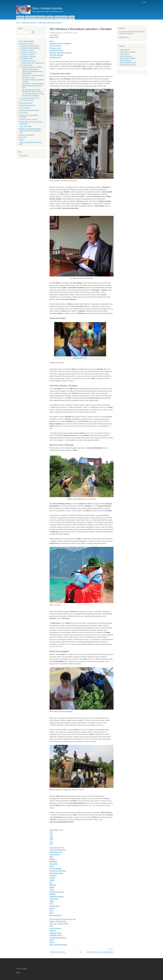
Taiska (52, 901)
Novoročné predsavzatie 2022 (27, 105)
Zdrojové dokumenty (126, 60)
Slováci (52, 942)
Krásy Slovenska (55, 928)
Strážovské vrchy (56, 852)
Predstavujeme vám (56, 50)
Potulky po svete (55, 48)
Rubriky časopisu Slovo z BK (128, 62)
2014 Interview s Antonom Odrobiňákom (100, 952)
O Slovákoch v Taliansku (28, 54)
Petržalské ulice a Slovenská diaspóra (30, 110)
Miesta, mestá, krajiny (126, 56)
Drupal (25, 969)
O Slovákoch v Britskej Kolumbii (30, 46)
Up (81, 952)
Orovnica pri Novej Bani (58, 871)
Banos (52, 913)
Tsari (51, 904)
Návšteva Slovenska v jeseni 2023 (29, 119)
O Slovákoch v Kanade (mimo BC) (30, 48)
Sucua (52, 889)
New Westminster (56, 915)
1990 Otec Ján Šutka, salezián (30, 69)
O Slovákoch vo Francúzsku (28, 56)
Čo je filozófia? (24, 113)
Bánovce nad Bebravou (58, 850)
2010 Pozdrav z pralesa (57, 952)
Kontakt (71, 17)
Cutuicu (52, 908)
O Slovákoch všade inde (27, 100)
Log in (145, 2)
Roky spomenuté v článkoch (128, 58)
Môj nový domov (55, 46)
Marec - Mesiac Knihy (26, 126)
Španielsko (53, 861)
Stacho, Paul (54, 37)
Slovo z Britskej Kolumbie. (48, 8)
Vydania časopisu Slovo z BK (128, 65)
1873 (51, 832)
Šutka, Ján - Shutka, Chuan (59, 924)
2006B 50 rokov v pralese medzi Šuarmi (33, 75)
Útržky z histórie (125, 54)
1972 (51, 841)
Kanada (52, 878)
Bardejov (53, 894)
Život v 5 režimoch (25, 108)
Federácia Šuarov (56, 933)
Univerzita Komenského (58, 938)
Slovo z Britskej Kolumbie (58, 945)
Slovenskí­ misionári (56, 55)
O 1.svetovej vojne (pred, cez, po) (30, 98)
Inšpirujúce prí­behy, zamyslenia (60, 43)
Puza (51, 911)
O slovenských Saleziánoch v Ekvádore (50, 23)
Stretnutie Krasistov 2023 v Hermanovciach (33, 63)
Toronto (52, 880)
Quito (51, 857)
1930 (51, 837)
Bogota (52, 887)
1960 (51, 839)
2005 (51, 844)
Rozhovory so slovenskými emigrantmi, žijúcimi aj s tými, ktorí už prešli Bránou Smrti (30, 131)
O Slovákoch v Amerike (27, 50)
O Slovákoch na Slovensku (28, 61)
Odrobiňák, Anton (56, 935)
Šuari (51, 926)
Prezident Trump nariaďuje (27, 135)
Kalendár (50, 17)
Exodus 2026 (23, 137)
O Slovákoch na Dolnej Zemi (29, 52)
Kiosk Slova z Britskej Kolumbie (35, 17)
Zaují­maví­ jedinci (55, 57)
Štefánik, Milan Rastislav (58, 921)
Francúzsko (54, 864)
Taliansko (53, 885)
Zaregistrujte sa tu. (124, 37)
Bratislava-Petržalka (56, 897)
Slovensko (53, 875)
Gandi (52, 940)
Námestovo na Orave (57, 892)
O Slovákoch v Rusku (27, 59)
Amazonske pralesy (56, 873)
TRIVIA (22, 140)
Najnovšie (20, 17)
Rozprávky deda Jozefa (26, 103)
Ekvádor (52, 859)
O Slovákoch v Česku (27, 65)
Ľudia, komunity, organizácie (128, 52)
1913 (51, 834)
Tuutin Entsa (54, 899)
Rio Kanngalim (55, 906)
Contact (18, 973)
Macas (52, 866)
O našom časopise (61, 17)
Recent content (23, 155)
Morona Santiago (56, 869)
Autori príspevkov (125, 50)
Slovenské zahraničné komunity (61, 53)
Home (18, 23)
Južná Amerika (55, 855)
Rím (51, 883)
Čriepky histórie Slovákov (29, 23)
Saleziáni (53, 931)
